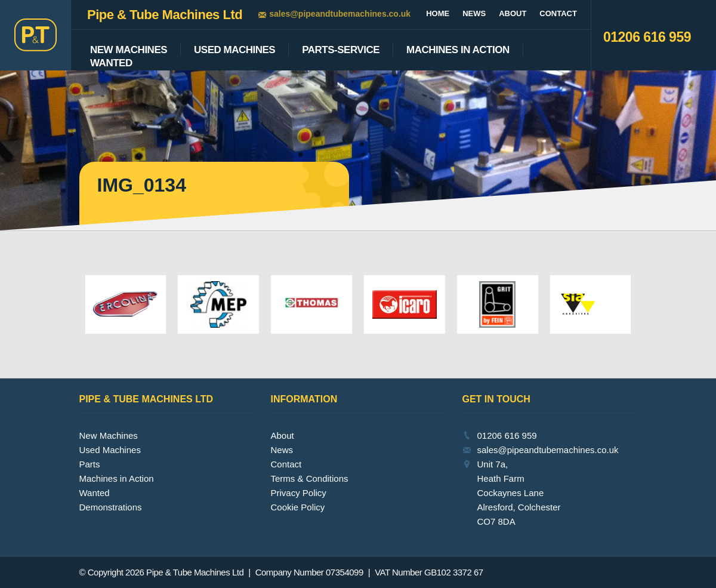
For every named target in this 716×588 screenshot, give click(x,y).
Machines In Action (458, 50)
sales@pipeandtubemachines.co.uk (340, 14)
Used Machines (234, 50)
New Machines (129, 50)
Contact (558, 13)
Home (438, 13)
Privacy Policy (299, 493)
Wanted (111, 63)
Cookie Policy (298, 507)
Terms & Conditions (310, 478)
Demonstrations (111, 507)
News (474, 13)
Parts (90, 464)
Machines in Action (117, 478)
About (513, 13)
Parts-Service (341, 50)
